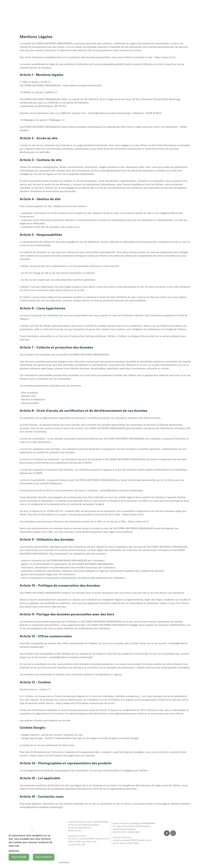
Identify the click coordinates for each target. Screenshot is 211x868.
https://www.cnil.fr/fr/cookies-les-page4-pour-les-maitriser (62, 755)
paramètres (14, 851)
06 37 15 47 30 (75, 830)
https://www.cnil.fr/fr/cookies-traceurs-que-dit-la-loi (85, 703)
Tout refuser (19, 857)
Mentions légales (62, 862)
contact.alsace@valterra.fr (80, 828)
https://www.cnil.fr (138, 521)
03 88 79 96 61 (134, 832)
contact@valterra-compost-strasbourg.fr (110, 113)
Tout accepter (44, 857)
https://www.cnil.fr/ (165, 57)
